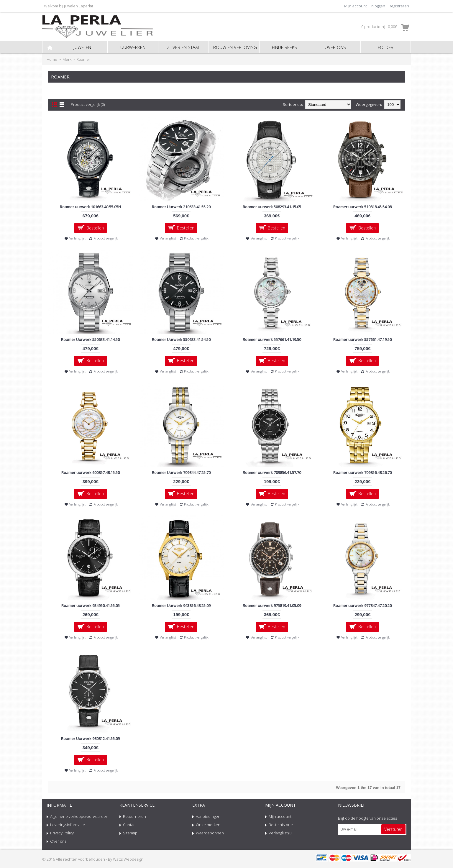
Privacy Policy (60, 833)
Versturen (393, 829)
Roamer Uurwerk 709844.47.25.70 (181, 472)
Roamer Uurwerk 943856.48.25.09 (181, 606)
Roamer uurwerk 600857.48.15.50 (91, 472)
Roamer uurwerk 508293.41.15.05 (272, 207)
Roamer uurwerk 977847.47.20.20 (362, 606)
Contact (128, 825)
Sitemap (128, 833)
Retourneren (133, 817)
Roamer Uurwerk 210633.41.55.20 (181, 207)
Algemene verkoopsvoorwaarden (77, 817)
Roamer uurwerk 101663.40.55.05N (90, 207)
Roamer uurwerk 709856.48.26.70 (362, 472)
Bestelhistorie (279, 825)
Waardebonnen (208, 833)
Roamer (83, 59)
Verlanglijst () (279, 833)
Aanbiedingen (206, 817)
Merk (67, 59)
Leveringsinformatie (66, 825)
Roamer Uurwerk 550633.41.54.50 (181, 339)
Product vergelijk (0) (88, 104)
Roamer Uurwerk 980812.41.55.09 (90, 739)
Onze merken (206, 825)
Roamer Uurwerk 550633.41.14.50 (90, 339)
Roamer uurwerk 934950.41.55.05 (91, 606)
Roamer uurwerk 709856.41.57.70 (272, 472)
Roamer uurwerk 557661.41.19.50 (272, 339)
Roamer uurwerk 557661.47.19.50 (362, 339)
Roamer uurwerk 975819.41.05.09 (272, 606)
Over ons (56, 842)
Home (52, 59)
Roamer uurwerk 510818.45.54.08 (362, 207)
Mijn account (278, 817)
